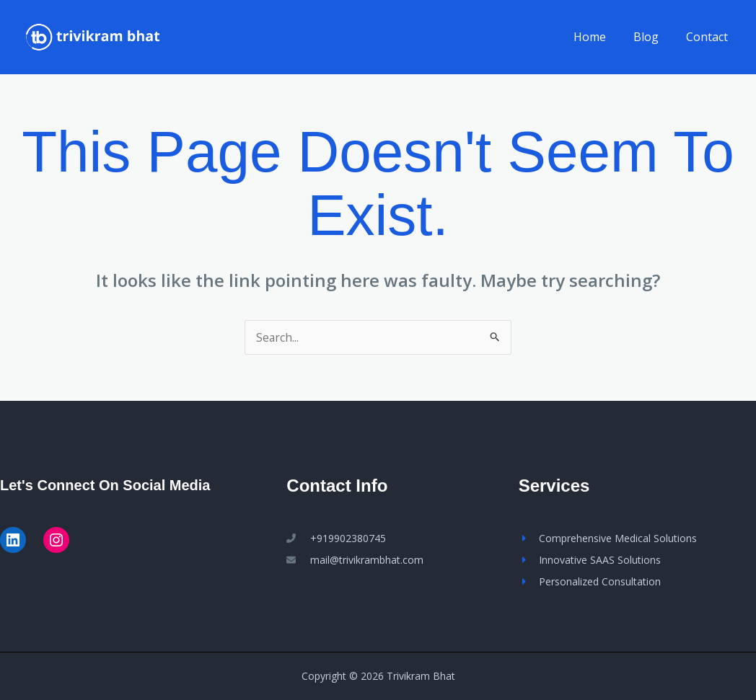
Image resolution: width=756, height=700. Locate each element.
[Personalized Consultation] (590, 582)
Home (601, 37)
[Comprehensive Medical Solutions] (608, 539)
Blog (652, 37)
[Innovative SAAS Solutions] (590, 560)
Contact (709, 37)
